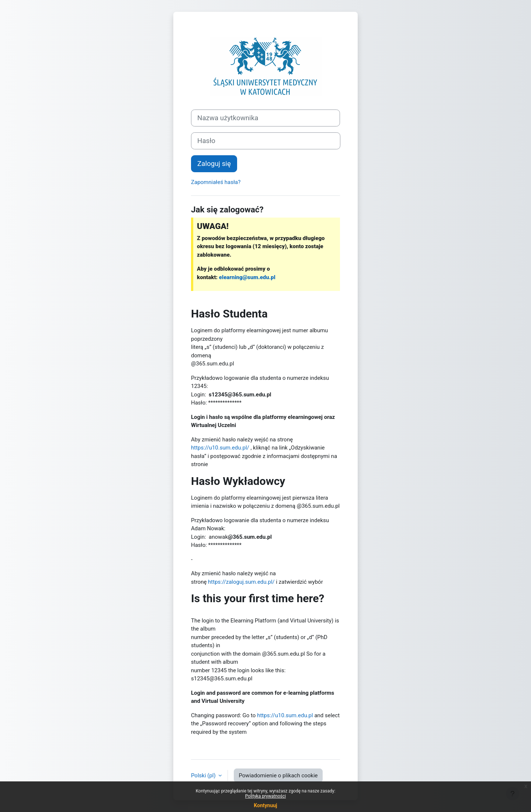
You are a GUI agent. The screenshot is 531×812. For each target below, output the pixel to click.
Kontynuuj (265, 805)
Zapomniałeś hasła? (216, 182)
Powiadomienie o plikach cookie (278, 775)
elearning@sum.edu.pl (247, 277)
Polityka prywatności (265, 796)
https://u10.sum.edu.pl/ (220, 448)
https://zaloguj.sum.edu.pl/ (241, 582)
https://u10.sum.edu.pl (285, 715)
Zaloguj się (214, 164)
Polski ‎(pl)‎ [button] (204, 775)
